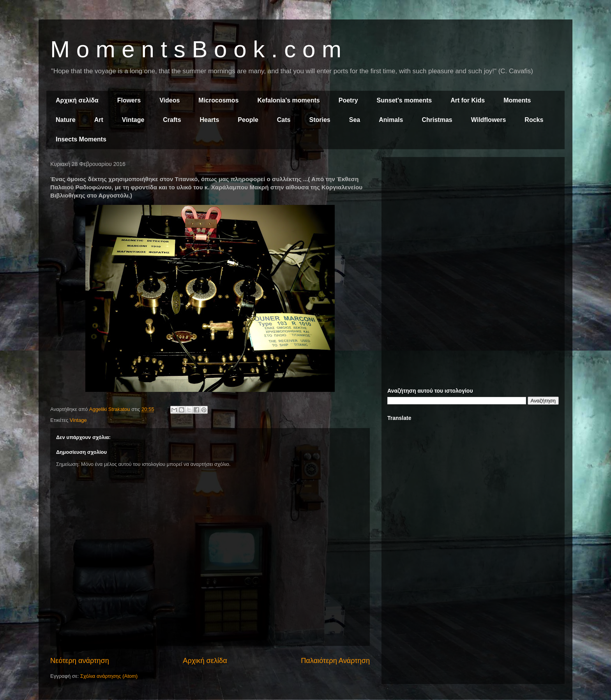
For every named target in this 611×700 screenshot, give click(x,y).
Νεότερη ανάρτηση (80, 661)
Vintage (133, 120)
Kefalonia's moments (288, 100)
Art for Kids (468, 100)
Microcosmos (218, 100)
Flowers (129, 100)
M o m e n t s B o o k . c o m (196, 49)
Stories (320, 120)
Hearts (210, 120)
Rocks (534, 120)
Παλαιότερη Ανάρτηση (335, 661)
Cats (284, 120)
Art (99, 120)
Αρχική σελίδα (77, 100)
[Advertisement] (473, 217)
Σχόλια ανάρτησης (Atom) (109, 676)
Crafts (172, 120)
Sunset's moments (404, 100)
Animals (391, 120)
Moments (517, 100)
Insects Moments (81, 139)
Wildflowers (489, 120)
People (248, 120)
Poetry (348, 100)
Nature (66, 120)
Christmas (437, 120)
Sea (355, 120)
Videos (170, 100)
